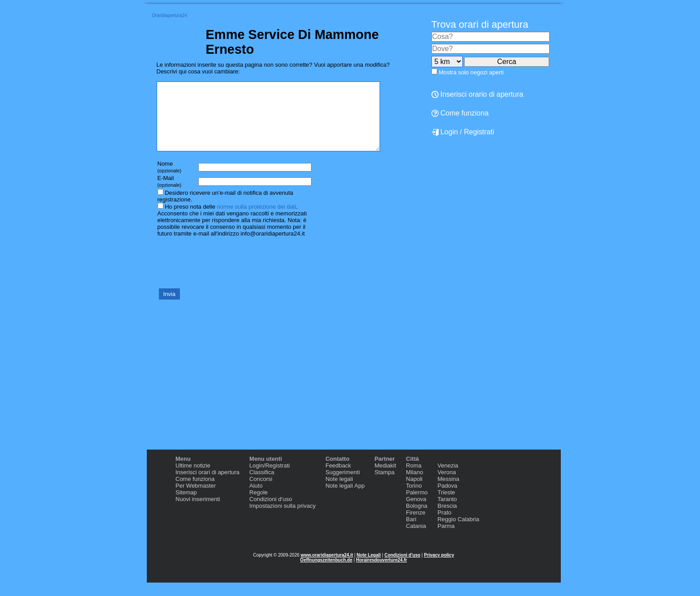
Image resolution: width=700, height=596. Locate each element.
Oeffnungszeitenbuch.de (327, 573)
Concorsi (261, 492)
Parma (446, 539)
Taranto (447, 512)
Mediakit (385, 479)
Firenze (416, 526)
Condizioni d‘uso (271, 512)
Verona (446, 486)
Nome (170, 180)
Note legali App (345, 499)
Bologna (417, 519)
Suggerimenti (343, 486)
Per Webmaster (196, 499)
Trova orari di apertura (480, 24)
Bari (411, 533)
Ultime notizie (193, 479)
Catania (416, 539)
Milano (414, 486)
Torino (414, 499)
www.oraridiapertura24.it (327, 568)
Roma (414, 479)
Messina (448, 492)
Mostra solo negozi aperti (471, 72)
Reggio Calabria (458, 533)
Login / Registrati (463, 132)
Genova (416, 512)
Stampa (385, 486)
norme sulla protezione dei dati (256, 220)
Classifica (262, 486)
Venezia (448, 479)
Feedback (338, 479)
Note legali (339, 492)
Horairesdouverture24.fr (381, 573)
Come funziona (460, 113)
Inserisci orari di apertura (207, 486)
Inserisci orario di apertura (477, 94)
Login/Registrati (269, 479)
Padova (447, 499)
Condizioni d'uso (402, 568)
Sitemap (186, 506)
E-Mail (170, 195)
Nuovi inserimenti (198, 512)
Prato (444, 526)
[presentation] (225, 275)
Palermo (417, 506)
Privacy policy (439, 568)
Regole (258, 506)
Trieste (446, 506)
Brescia (447, 519)
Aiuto (256, 499)
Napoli (414, 492)
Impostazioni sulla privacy (282, 519)
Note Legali (369, 568)
